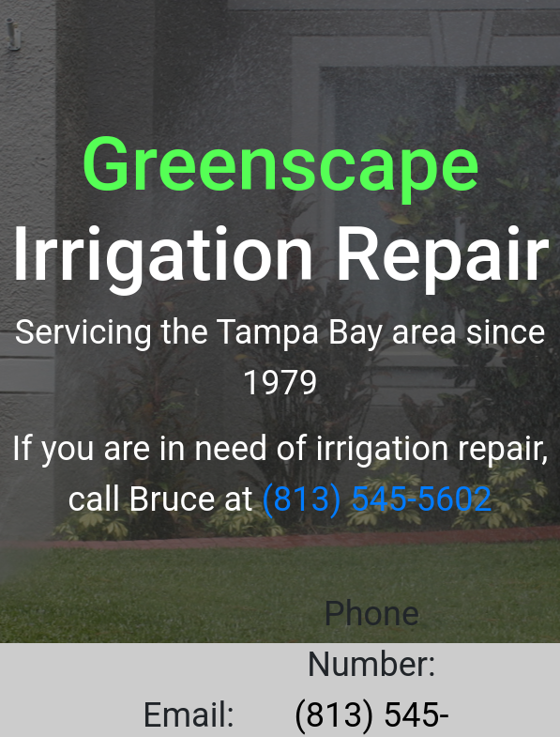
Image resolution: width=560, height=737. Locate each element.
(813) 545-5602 (377, 499)
